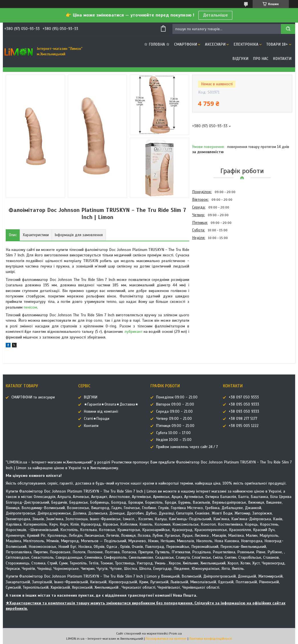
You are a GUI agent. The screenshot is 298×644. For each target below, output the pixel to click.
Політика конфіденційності (211, 639)
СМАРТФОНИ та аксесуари (33, 397)
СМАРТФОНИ (186, 44)
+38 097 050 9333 (244, 397)
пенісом (30, 307)
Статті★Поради (97, 419)
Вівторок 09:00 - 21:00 (175, 404)
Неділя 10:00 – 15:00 (174, 440)
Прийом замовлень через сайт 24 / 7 (187, 447)
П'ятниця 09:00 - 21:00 (175, 426)
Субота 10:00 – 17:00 (173, 433)
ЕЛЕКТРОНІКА (246, 44)
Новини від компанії (101, 412)
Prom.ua (176, 633)
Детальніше (215, 15)
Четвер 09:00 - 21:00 (174, 419)
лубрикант (133, 332)
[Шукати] (288, 29)
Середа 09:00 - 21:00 (174, 412)
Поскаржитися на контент (166, 639)
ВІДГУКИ (240, 59)
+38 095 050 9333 (244, 404)
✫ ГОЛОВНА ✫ (157, 44)
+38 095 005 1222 (244, 426)
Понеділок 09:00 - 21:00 (177, 397)
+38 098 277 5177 (243, 419)
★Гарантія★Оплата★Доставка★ (111, 404)
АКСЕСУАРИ (215, 44)
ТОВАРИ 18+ (277, 44)
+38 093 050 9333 (244, 412)
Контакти (282, 59)
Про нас (261, 59)
